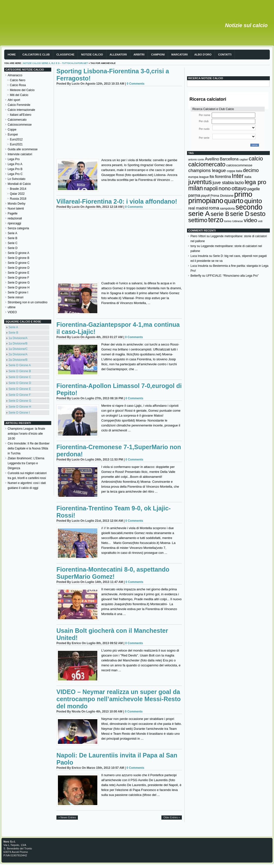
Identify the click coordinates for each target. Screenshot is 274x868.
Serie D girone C (19, 263)
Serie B (12, 238)
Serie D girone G (19, 283)
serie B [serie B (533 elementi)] (220, 214)
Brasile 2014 (18, 189)
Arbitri (139, 55)
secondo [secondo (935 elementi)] (249, 207)
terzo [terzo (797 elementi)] (216, 220)
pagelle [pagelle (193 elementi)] (254, 189)
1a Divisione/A (18, 338)
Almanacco (15, 75)
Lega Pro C (15, 174)
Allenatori (118, 55)
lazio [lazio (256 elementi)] (239, 183)
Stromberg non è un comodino (27, 302)
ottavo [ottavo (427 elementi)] (239, 188)
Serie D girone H (19, 288)
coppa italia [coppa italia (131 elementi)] (234, 171)
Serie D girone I (18, 292)
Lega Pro (14, 159)
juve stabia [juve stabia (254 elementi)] (223, 183)
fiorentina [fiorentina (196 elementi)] (223, 177)
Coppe (12, 130)
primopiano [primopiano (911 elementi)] (206, 201)
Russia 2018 (18, 199)
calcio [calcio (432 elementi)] (256, 159)
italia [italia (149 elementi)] (248, 177)
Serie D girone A (18, 253)
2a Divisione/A (18, 354)
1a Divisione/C (18, 349)
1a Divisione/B (18, 344)
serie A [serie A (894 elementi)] (199, 213)
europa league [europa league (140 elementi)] (198, 177)
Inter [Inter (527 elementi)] (238, 176)
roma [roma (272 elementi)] (214, 208)
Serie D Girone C (20, 377)
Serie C (13, 243)
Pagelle (13, 213)
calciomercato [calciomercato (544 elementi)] (207, 164)
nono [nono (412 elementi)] (225, 188)
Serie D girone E (18, 273)
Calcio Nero (18, 80)
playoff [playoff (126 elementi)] (205, 196)
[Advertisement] (119, 123)
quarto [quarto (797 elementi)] (234, 201)
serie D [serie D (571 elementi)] (240, 214)
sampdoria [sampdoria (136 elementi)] (227, 208)
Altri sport (14, 100)
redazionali (15, 218)
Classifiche (65, 55)
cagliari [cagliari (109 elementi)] (244, 159)
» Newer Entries (67, 818)
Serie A (12, 233)
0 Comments (136, 84)
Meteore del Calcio (22, 90)
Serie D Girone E (20, 389)
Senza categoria (18, 228)
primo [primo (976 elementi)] (243, 194)
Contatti (225, 55)
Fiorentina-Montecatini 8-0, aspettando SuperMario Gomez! (113, 573)
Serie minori (16, 297)
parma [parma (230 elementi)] (194, 195)
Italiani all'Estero (21, 115)
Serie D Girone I (19, 413)
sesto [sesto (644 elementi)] (258, 214)
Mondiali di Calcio (19, 184)
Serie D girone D (19, 268)
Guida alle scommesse (23, 149)
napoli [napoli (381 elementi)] (211, 189)
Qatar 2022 (17, 194)
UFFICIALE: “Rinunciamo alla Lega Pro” (232, 276)
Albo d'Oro (203, 55)
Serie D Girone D (20, 383)
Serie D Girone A (20, 365)
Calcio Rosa (18, 85)
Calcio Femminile (19, 105)
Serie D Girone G (20, 401)
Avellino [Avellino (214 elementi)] (212, 159)
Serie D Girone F (20, 395)
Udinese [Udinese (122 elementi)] (238, 221)
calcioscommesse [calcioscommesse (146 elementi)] (239, 165)
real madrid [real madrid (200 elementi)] (198, 208)
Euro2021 (16, 144)
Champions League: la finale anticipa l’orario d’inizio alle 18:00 (26, 434)
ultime (12, 307)
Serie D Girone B (20, 371)
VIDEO (12, 312)
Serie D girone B (18, 258)
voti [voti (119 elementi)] (260, 221)
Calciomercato (17, 120)
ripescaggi (14, 223)
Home (12, 55)
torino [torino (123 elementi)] (228, 221)
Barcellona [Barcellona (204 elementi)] (229, 159)
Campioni (158, 55)
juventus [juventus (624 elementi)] (200, 182)
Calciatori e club (36, 55)
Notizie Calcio (92, 55)
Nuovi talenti (16, 209)
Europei (13, 135)
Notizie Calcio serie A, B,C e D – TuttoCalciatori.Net (55, 63)
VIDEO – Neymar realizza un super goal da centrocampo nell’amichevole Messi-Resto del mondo (119, 699)
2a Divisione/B (18, 360)
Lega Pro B (15, 169)
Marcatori (179, 55)
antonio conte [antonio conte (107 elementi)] (196, 159)
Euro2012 (16, 139)
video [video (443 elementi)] (250, 220)
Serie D (13, 248)
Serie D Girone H (20, 407)
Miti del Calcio (19, 95)
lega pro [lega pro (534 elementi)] (256, 182)
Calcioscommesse (20, 125)
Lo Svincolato (17, 179)
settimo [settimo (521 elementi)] (198, 220)
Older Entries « (172, 818)
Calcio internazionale (21, 110)
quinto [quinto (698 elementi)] (253, 201)
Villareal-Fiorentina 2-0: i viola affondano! (117, 201)
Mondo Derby (17, 204)
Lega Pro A (15, 164)
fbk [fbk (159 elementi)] (212, 177)
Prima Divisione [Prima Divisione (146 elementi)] (222, 196)
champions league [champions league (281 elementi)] (207, 170)
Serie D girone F (18, 278)
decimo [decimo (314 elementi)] (251, 170)
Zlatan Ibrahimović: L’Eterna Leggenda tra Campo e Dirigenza (26, 463)
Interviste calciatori (20, 154)
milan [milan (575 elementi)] (196, 188)
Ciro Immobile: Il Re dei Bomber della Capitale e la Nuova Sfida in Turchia (29, 448)
